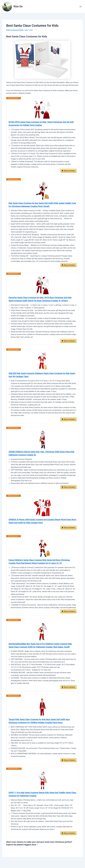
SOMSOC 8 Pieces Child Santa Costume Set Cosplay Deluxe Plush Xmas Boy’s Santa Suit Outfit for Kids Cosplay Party (41, 523)
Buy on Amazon (70, 171)
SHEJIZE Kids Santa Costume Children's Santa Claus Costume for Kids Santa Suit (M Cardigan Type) (40, 376)
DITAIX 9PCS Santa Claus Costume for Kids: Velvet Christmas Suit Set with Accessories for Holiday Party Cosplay (42, 124)
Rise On (18, 6)
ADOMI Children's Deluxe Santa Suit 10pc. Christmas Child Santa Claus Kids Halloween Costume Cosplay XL (42, 455)
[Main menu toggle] (80, 7)
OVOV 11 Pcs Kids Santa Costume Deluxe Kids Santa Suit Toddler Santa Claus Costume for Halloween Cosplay (41, 798)
